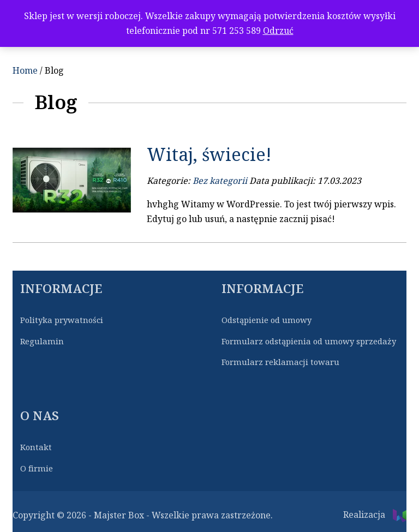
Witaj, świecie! (209, 155)
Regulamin (42, 342)
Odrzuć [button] (278, 31)
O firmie (37, 469)
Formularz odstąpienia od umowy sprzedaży (309, 342)
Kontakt (36, 447)
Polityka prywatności (62, 320)
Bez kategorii (220, 181)
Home (25, 71)
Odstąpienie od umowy (267, 320)
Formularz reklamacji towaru (280, 362)
